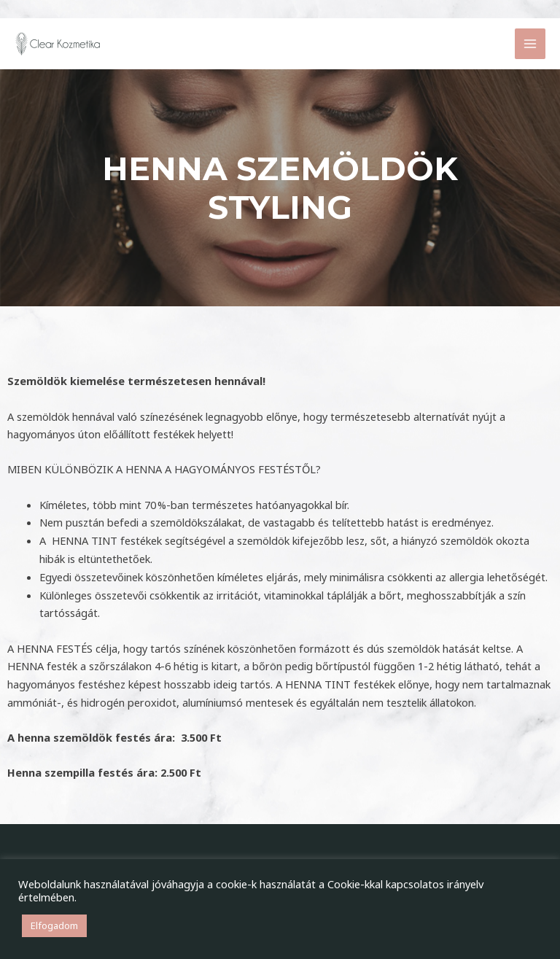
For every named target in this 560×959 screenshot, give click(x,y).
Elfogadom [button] (54, 925)
